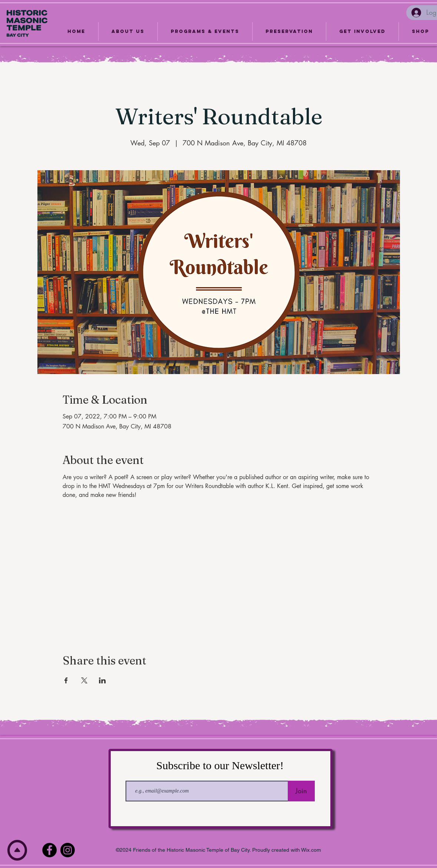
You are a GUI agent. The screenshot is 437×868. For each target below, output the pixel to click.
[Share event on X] (84, 680)
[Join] (301, 791)
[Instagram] (68, 850)
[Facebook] (49, 850)
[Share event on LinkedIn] (102, 680)
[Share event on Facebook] (66, 680)
